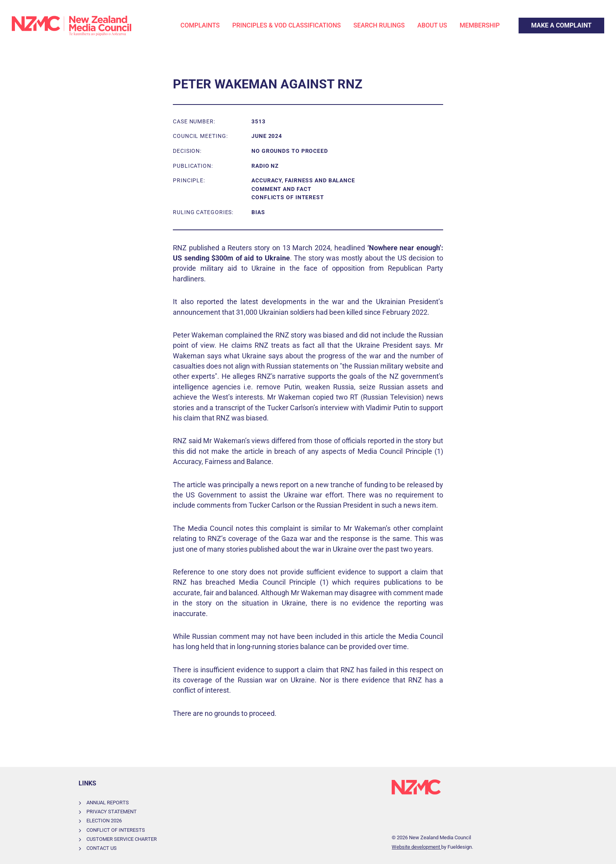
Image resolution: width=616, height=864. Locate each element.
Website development (416, 847)
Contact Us (102, 848)
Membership (480, 25)
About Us (432, 25)
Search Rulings (379, 25)
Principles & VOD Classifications (286, 25)
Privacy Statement (112, 812)
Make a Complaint (544, 22)
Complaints (200, 25)
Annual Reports (108, 803)
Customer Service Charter (122, 839)
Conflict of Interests (116, 830)
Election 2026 (104, 821)
